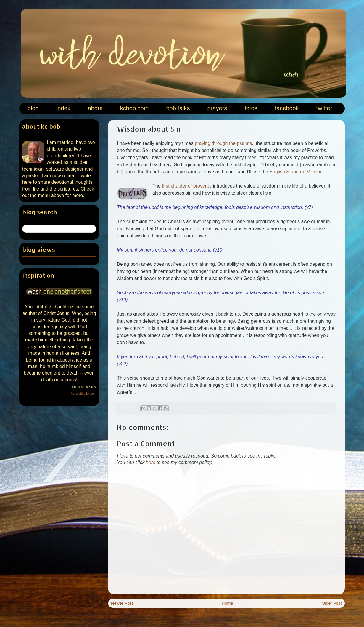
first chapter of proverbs (187, 186)
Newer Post (122, 603)
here (151, 462)
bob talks (178, 108)
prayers (217, 108)
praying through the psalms (223, 143)
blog (33, 108)
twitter (324, 108)
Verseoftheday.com (84, 394)
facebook (287, 108)
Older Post (332, 603)
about (95, 108)
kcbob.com (135, 108)
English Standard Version (296, 172)
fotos (251, 108)
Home (227, 603)
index (63, 108)
